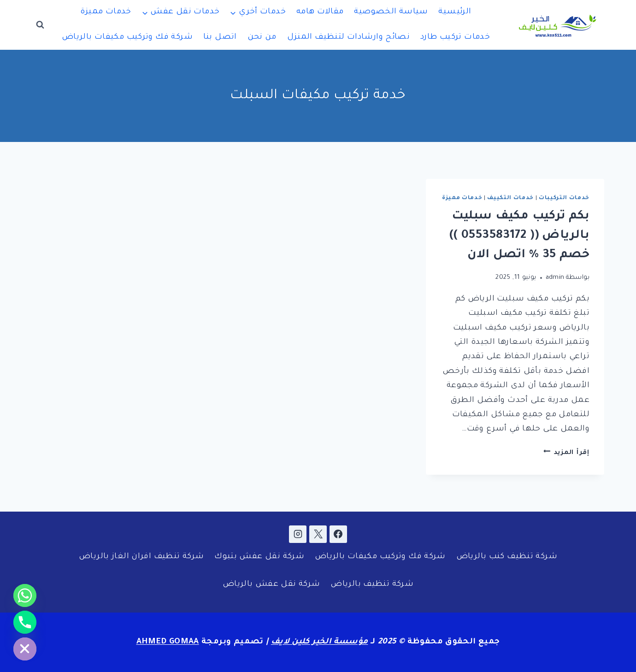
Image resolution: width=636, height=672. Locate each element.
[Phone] (25, 622)
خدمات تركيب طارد (455, 38)
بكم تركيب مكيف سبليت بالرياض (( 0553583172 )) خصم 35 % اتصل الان (519, 236)
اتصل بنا (220, 38)
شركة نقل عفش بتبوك (259, 557)
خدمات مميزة (106, 12)
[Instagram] (298, 534)
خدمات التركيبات (564, 198)
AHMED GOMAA (168, 642)
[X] (318, 534)
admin (555, 278)
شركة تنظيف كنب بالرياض (507, 557)
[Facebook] (338, 534)
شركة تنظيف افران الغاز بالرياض (141, 557)
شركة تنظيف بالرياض (372, 585)
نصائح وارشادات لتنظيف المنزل (349, 38)
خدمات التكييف (510, 198)
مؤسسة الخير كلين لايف (320, 642)
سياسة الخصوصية (391, 12)
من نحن (262, 38)
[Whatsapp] (25, 595)
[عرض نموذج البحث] (40, 25)
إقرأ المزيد (566, 453)
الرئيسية (455, 12)
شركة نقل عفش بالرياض (271, 585)
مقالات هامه (320, 12)
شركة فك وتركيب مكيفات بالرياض (127, 38)
